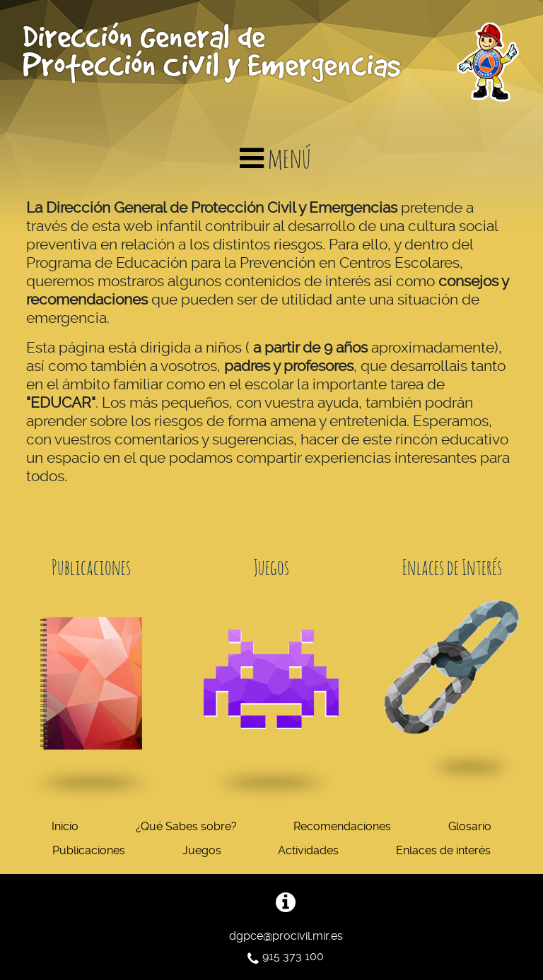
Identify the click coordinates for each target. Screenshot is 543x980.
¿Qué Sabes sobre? (186, 826)
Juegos (202, 850)
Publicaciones (89, 850)
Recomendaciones (342, 826)
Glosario (470, 826)
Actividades (308, 850)
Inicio (65, 826)
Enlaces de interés (443, 850)
